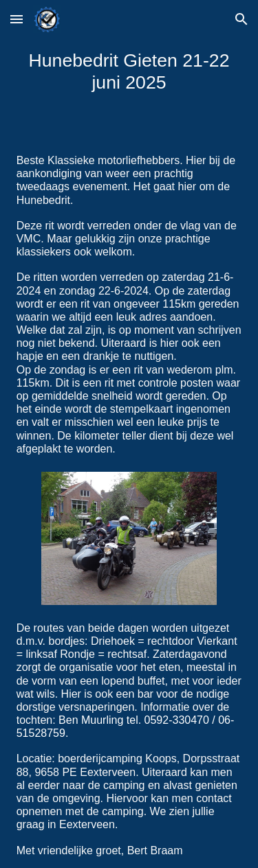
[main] (129, 71)
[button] (17, 19)
